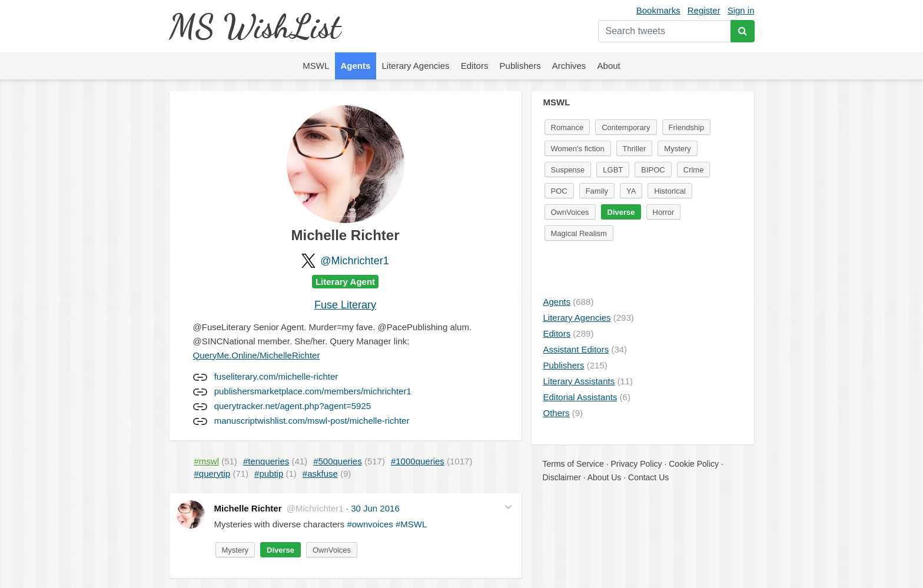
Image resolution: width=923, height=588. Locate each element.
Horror (664, 212)
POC (559, 191)
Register (704, 10)
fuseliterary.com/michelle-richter (276, 376)
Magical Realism (579, 233)
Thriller (635, 149)
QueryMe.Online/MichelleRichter (257, 355)
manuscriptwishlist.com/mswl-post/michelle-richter (312, 421)
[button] (508, 507)
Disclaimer (562, 477)
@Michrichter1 (354, 261)
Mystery (235, 550)
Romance (567, 127)
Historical (670, 191)
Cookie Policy (694, 464)
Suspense (568, 170)
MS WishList (255, 26)
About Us (605, 477)
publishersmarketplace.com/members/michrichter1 (313, 391)
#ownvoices (370, 524)
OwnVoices (332, 550)
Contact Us (648, 477)
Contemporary (626, 127)
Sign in (741, 10)
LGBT (613, 170)
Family (597, 191)
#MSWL (411, 524)
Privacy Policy (636, 464)
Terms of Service (573, 464)
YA (631, 191)
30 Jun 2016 (375, 508)
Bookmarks (658, 10)
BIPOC (653, 170)
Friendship (687, 127)
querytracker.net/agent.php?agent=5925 (293, 406)
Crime (694, 170)
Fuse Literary (345, 305)
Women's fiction (578, 149)
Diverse (280, 550)
